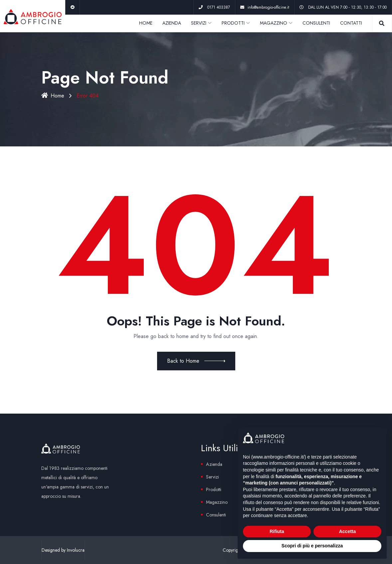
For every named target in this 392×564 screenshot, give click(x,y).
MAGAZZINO (274, 23)
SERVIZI (199, 23)
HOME (146, 23)
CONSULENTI (316, 23)
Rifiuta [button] (277, 531)
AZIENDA (172, 23)
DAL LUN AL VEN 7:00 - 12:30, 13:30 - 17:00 (347, 7)
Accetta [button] (348, 531)
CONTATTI (351, 23)
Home (53, 96)
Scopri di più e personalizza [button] (312, 546)
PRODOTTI (233, 23)
